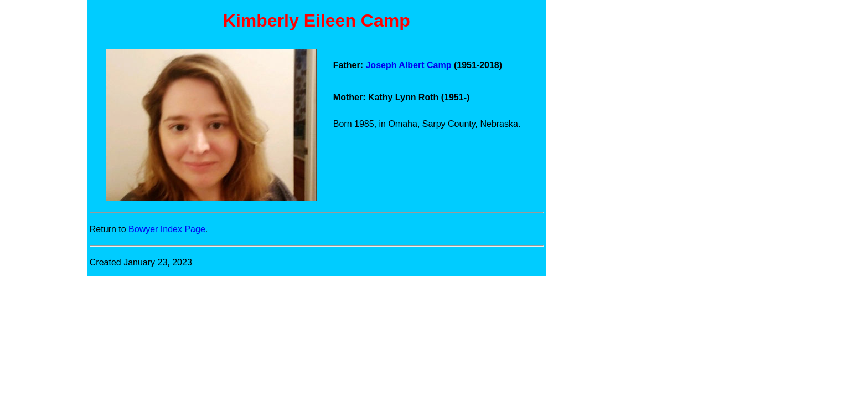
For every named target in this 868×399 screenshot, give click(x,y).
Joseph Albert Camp (408, 65)
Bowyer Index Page (167, 229)
